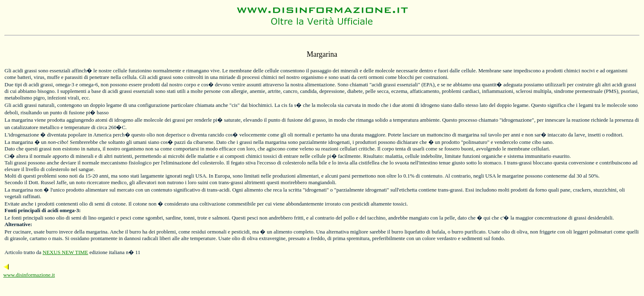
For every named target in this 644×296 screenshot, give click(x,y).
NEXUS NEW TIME (66, 252)
